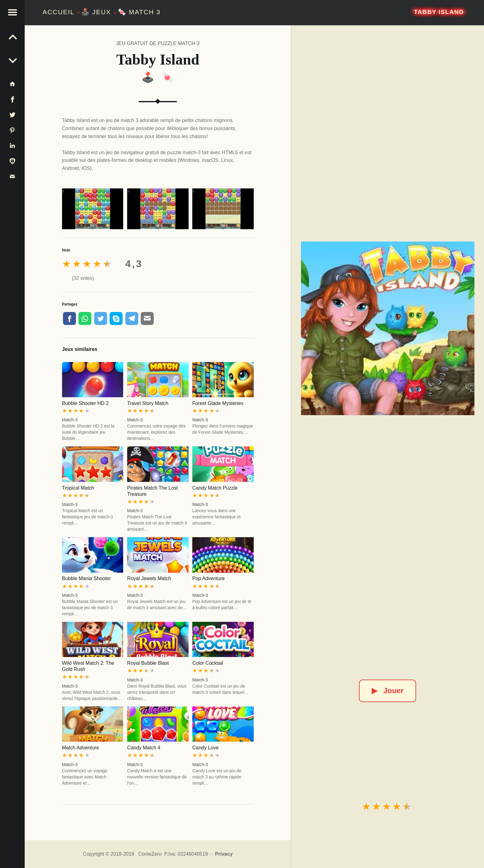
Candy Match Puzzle (215, 488)
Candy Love (205, 748)
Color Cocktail (208, 663)
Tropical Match (78, 488)
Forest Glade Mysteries (218, 403)
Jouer (388, 691)
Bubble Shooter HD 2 (85, 403)
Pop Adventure (209, 578)
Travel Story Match (148, 403)
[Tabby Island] (388, 328)
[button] (12, 12)
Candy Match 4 (144, 748)
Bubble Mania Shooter (86, 578)
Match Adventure (81, 748)
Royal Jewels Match (149, 578)
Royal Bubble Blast (148, 663)
